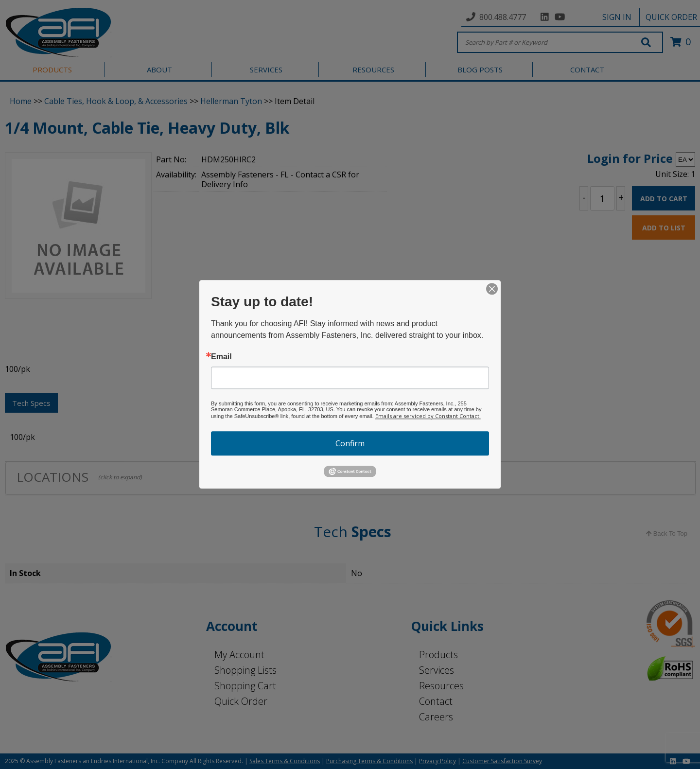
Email (221, 357)
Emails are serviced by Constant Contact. (428, 416)
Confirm (350, 443)
